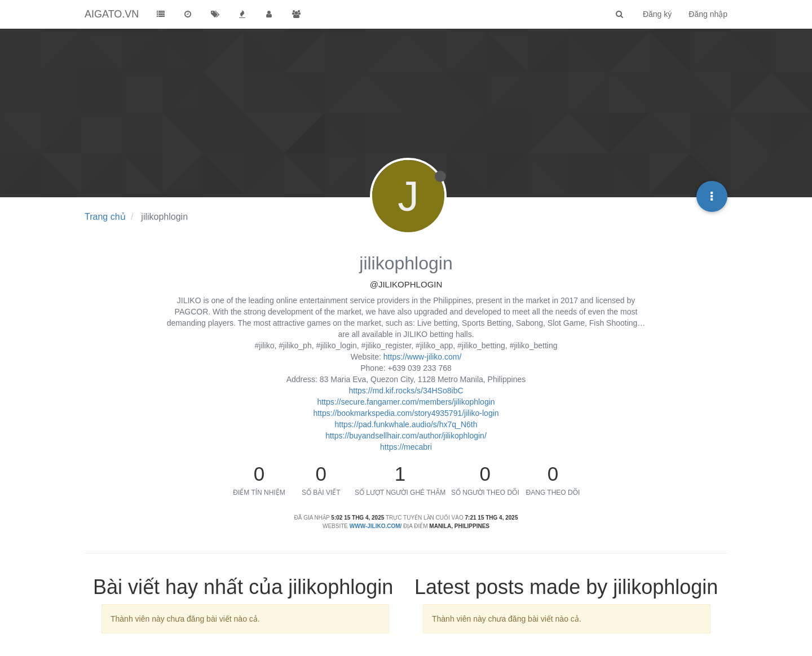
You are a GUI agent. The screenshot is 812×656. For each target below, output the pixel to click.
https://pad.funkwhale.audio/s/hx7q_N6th (406, 424)
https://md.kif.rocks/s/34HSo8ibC (406, 391)
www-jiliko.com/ (376, 526)
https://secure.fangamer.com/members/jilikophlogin (406, 402)
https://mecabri (406, 447)
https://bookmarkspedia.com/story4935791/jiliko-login (406, 413)
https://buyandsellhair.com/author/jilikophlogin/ (406, 436)
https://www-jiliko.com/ (422, 357)
